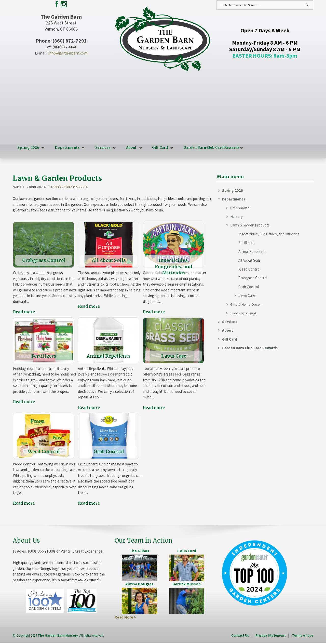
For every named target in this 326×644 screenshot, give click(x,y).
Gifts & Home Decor (246, 304)
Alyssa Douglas (139, 584)
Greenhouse (240, 208)
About (131, 148)
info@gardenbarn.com (68, 53)
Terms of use (303, 635)
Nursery (237, 216)
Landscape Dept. (244, 313)
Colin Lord (187, 551)
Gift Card (159, 148)
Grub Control (249, 287)
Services (102, 148)
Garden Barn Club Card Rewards (211, 148)
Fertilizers (246, 243)
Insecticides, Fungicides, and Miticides (269, 234)
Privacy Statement (271, 635)
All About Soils (249, 260)
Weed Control (249, 269)
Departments (67, 148)
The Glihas (139, 551)
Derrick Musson (187, 584)
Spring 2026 (28, 148)
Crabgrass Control (253, 278)
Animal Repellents (253, 252)
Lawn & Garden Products (250, 225)
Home (17, 186)
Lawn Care (247, 296)
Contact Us (240, 635)
